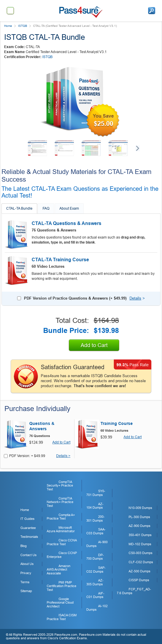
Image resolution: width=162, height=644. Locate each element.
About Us (27, 564)
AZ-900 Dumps (140, 526)
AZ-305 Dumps (95, 582)
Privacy (26, 573)
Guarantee (28, 528)
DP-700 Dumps (95, 557)
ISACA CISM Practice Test (62, 617)
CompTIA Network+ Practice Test (60, 502)
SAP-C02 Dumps (96, 570)
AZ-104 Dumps (95, 506)
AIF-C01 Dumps (95, 595)
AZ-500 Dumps (140, 571)
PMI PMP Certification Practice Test (61, 586)
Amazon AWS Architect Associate (59, 570)
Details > (63, 456)
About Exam (69, 208)
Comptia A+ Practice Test (61, 517)
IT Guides (27, 519)
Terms (25, 582)
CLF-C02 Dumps (141, 562)
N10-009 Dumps (140, 508)
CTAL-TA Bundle (19, 208)
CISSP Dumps (139, 580)
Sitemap (26, 591)
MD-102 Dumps (140, 544)
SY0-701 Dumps (96, 493)
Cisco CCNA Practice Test (62, 542)
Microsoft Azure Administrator (61, 529)
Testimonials (29, 537)
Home (8, 26)
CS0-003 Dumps (141, 553)
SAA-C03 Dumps (96, 531)
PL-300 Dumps (139, 517)
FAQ (46, 208)
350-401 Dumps (140, 535)
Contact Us (29, 555)
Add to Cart (94, 345)
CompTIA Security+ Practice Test (60, 486)
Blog (24, 546)
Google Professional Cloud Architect (60, 603)
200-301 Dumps (95, 519)
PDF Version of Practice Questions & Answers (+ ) (75, 298)
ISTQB (23, 26)
